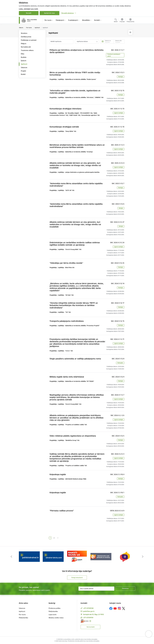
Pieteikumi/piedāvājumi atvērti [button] (114, 55)
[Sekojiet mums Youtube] (115, 608)
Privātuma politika (55, 608)
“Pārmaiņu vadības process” (62, 511)
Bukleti (23, 74)
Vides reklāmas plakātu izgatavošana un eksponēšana (73, 436)
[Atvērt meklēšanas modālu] (116, 21)
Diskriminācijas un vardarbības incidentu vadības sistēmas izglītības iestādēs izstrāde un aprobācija (75, 244)
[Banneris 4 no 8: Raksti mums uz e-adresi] (77, 556)
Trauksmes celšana (27, 50)
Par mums (22, 615)
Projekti (23, 71)
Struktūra (24, 33)
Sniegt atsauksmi (77, 578)
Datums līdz (118, 41)
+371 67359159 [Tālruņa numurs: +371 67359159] (88, 618)
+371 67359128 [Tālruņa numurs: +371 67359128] (88, 608)
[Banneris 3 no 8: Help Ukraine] (53, 556)
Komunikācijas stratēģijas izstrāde (64, 127)
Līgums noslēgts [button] (119, 113)
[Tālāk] (143, 557)
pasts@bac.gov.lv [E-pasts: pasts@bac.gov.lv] (89, 611)
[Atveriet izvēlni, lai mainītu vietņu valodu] (122, 20)
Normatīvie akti (26, 47)
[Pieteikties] (125, 589)
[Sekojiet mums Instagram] (119, 608)
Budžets (24, 57)
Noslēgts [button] (121, 77)
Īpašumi (24, 61)
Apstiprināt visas (49, 13)
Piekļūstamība (23, 618)
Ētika (23, 54)
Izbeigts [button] (121, 208)
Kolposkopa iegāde (58, 474)
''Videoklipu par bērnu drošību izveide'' (66, 263)
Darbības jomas (26, 37)
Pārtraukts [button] (120, 363)
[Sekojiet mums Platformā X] (124, 608)
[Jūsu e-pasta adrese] (96, 589)
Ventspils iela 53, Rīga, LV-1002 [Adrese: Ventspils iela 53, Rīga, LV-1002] (93, 614)
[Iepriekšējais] (11, 557)
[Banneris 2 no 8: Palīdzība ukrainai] (29, 556)
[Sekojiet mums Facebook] (111, 608)
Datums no (108, 41)
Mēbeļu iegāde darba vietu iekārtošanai (67, 377)
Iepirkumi (24, 64)
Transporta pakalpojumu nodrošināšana (67, 321)
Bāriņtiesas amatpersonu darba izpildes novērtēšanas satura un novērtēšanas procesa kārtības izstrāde (77, 146)
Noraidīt (29, 13)
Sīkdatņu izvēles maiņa (56, 618)
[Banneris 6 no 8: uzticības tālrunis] (125, 556)
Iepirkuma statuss (82, 41)
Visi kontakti (91, 627)
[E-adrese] (85, 621)
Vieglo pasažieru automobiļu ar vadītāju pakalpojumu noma (75, 359)
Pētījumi (24, 44)
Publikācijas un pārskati (29, 40)
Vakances (24, 67)
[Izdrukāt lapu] (130, 32)
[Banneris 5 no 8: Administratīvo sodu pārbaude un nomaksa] (101, 556)
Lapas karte (52, 615)
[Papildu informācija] (90, 621)
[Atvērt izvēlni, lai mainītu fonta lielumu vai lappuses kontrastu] (130, 21)
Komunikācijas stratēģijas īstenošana (65, 109)
